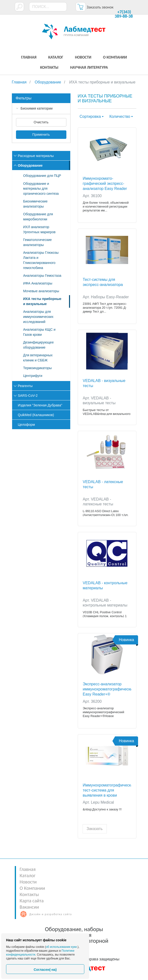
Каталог (27, 875)
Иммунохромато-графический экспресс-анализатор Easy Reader (105, 183)
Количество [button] (120, 116)
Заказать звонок (100, 7)
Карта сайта (32, 901)
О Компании (32, 888)
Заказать (95, 829)
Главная (28, 869)
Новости (28, 882)
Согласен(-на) (45, 970)
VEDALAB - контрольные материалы (105, 585)
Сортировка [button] (90, 116)
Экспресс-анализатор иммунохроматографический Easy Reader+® (107, 689)
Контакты (29, 894)
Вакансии (29, 907)
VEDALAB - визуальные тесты (104, 383)
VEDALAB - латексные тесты (103, 484)
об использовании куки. (62, 947)
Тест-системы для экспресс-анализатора (103, 282)
